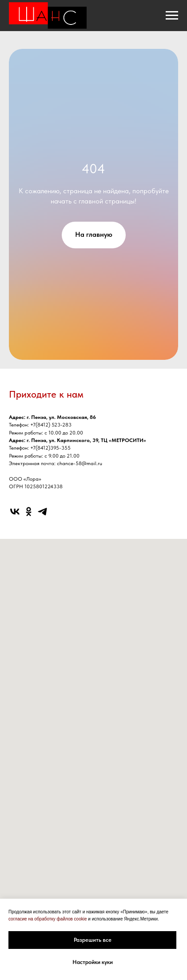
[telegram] (42, 512)
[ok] (29, 512)
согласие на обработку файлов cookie (48, 919)
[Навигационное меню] (172, 16)
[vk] (15, 512)
